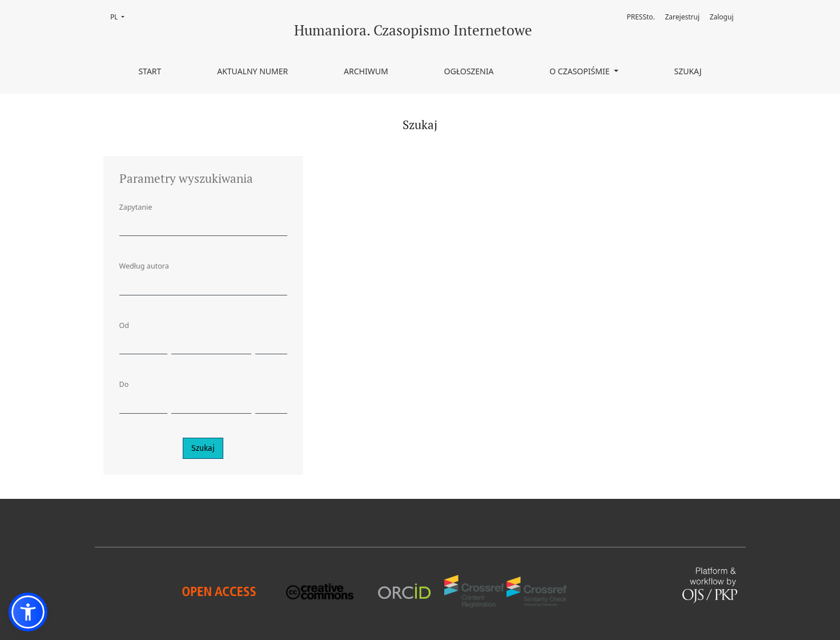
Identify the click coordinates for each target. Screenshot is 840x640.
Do (124, 384)
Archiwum (366, 71)
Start (150, 71)
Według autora (144, 266)
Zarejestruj (683, 17)
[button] (28, 612)
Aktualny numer (252, 71)
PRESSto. (640, 17)
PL (121, 16)
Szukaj (688, 71)
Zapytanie (136, 207)
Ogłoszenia (469, 71)
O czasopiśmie (580, 71)
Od (124, 325)
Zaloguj (722, 17)
